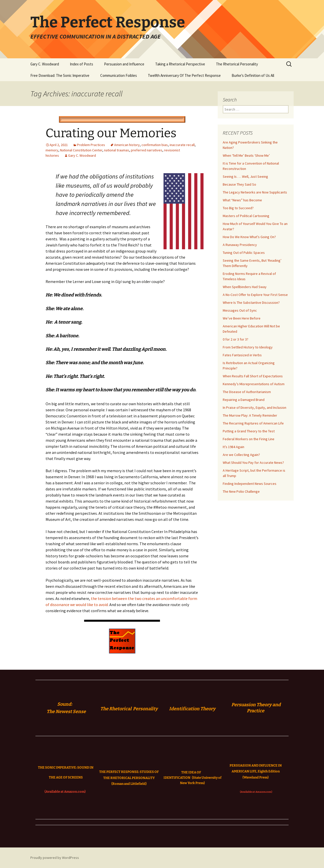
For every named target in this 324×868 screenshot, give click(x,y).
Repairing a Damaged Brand (244, 400)
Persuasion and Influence (124, 64)
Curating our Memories (111, 133)
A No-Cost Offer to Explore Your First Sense (255, 295)
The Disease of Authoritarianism (247, 392)
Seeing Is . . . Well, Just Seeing (245, 176)
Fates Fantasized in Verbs (242, 355)
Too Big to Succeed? (238, 208)
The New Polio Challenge (241, 491)
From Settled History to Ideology (248, 347)
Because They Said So (239, 184)
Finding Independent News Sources (250, 484)
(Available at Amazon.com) (65, 792)
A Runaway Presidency (240, 245)
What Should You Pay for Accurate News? (253, 463)
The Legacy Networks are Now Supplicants (255, 192)
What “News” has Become (242, 200)
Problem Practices (91, 145)
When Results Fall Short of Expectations (253, 376)
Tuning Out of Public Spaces (244, 253)
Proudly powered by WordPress (55, 858)
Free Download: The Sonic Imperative (60, 75)
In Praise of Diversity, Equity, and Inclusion (255, 408)
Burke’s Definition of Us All (253, 75)
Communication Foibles (119, 75)
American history (127, 145)
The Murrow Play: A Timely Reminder (250, 415)
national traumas (117, 150)
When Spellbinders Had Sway (245, 287)
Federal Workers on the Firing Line (249, 439)
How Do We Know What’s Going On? (249, 237)
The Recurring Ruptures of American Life (253, 423)
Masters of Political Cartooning (246, 216)
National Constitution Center (81, 150)
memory (52, 150)
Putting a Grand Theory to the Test (249, 431)
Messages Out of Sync (240, 310)
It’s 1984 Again (234, 447)
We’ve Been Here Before (242, 318)
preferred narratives (147, 150)
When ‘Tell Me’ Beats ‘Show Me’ (246, 155)
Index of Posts (82, 64)
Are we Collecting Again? (241, 455)
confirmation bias (155, 145)
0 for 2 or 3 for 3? (236, 339)
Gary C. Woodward (45, 64)
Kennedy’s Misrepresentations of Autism (254, 384)
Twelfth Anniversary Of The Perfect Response (184, 75)
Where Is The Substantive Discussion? (251, 303)
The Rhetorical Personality (237, 64)
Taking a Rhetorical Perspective (180, 64)
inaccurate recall (182, 145)
